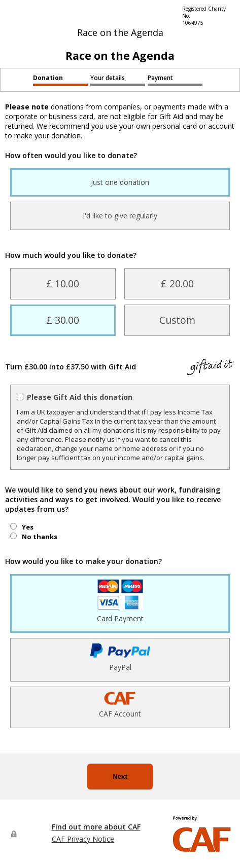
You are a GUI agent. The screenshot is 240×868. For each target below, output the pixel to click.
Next (120, 777)
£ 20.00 (177, 284)
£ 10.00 (63, 284)
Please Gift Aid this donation (80, 397)
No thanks (40, 537)
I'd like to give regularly (120, 216)
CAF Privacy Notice (83, 839)
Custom (177, 320)
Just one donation (120, 182)
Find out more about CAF (96, 827)
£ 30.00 (63, 320)
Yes (28, 527)
